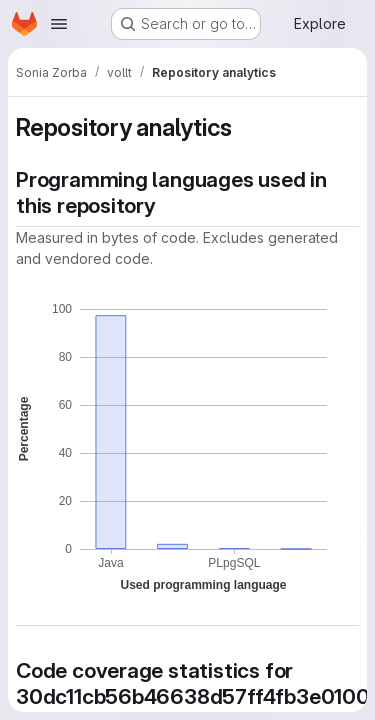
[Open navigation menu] (59, 24)
